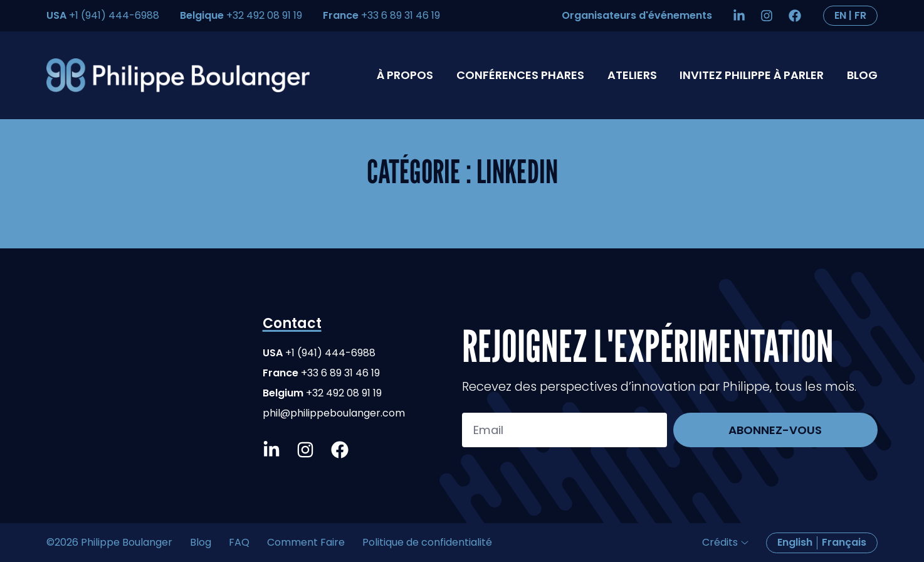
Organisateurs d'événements (637, 15)
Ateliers (632, 75)
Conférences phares (520, 75)
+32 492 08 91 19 (264, 15)
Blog (862, 75)
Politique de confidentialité (427, 542)
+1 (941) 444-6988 (113, 15)
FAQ (239, 542)
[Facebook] (798, 16)
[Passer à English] (850, 16)
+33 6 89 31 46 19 (401, 15)
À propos (405, 75)
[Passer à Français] (844, 543)
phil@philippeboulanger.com (334, 413)
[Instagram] (770, 16)
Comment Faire (306, 542)
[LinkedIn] (742, 16)
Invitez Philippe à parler (752, 75)
